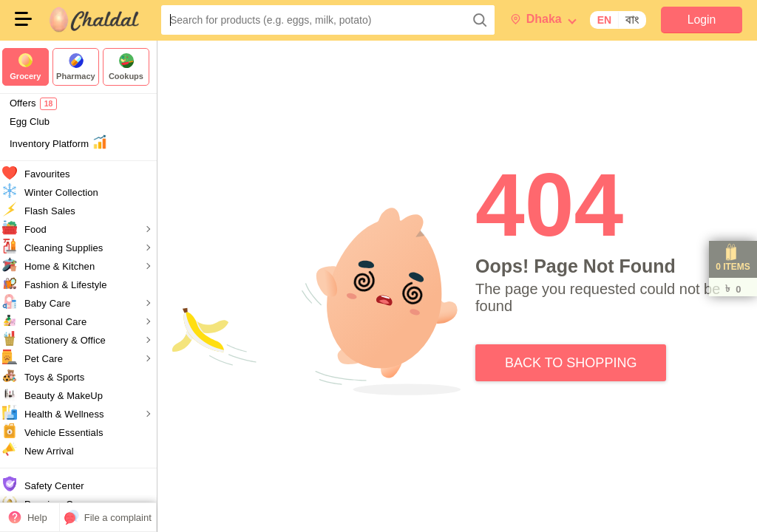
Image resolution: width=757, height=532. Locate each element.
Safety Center (60, 486)
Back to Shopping (577, 361)
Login (701, 20)
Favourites (52, 174)
